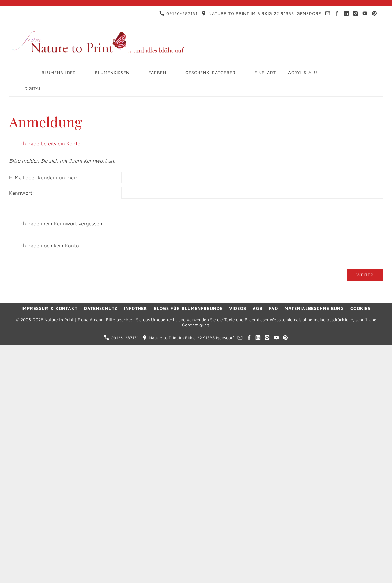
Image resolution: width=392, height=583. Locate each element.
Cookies (360, 308)
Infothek (136, 308)
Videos (238, 308)
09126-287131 (178, 13)
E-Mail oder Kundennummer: (43, 178)
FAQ (273, 308)
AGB (258, 308)
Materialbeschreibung (314, 308)
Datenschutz (101, 308)
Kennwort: (22, 193)
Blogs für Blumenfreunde (188, 308)
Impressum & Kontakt (49, 308)
